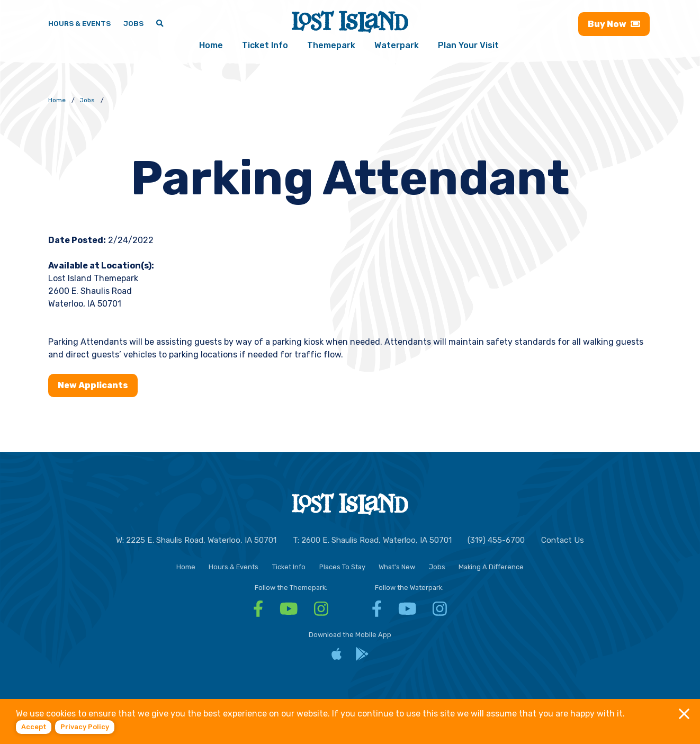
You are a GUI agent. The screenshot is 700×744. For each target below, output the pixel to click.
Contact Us (563, 540)
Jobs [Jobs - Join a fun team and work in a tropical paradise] (133, 23)
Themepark (331, 45)
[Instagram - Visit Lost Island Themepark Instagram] (321, 612)
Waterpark (397, 45)
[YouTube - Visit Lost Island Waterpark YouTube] (407, 612)
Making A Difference (491, 567)
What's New (397, 567)
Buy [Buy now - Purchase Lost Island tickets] (614, 24)
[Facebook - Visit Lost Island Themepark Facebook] (258, 612)
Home (211, 45)
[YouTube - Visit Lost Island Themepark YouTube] (289, 612)
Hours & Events (234, 567)
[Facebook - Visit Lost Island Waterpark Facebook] (377, 612)
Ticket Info (265, 45)
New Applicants (93, 385)
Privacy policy (85, 727)
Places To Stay (342, 567)
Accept (34, 727)
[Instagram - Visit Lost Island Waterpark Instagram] (440, 612)
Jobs (437, 567)
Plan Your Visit (468, 45)
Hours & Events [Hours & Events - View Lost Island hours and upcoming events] (79, 23)
